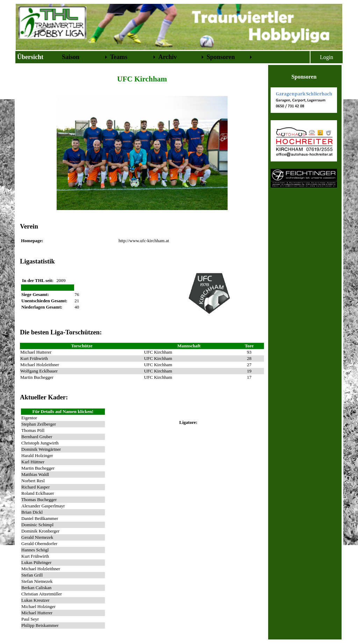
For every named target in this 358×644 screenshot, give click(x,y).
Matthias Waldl (35, 474)
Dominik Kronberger (40, 531)
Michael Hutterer (37, 613)
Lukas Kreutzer (35, 600)
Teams (119, 57)
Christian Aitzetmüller (42, 594)
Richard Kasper (35, 487)
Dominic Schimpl (37, 525)
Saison (71, 57)
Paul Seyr (30, 619)
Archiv (168, 57)
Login (327, 57)
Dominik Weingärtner (41, 449)
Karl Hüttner (33, 462)
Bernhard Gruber (37, 437)
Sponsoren (221, 57)
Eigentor (29, 418)
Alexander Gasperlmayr (43, 506)
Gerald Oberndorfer (39, 544)
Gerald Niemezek (37, 537)
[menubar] (135, 57)
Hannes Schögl (35, 550)
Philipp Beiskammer (40, 625)
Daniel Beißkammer (40, 518)
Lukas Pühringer (36, 562)
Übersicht (30, 57)
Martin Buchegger (38, 468)
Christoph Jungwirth (40, 443)
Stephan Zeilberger (39, 424)
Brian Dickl (32, 512)
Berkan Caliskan (36, 588)
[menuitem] (38, 57)
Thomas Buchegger (39, 500)
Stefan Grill (32, 575)
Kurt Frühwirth (35, 556)
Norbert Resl (33, 481)
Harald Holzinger (37, 455)
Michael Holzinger (38, 606)
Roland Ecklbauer (38, 493)
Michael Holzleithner (41, 569)
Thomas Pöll (33, 430)
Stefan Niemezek (37, 581)
